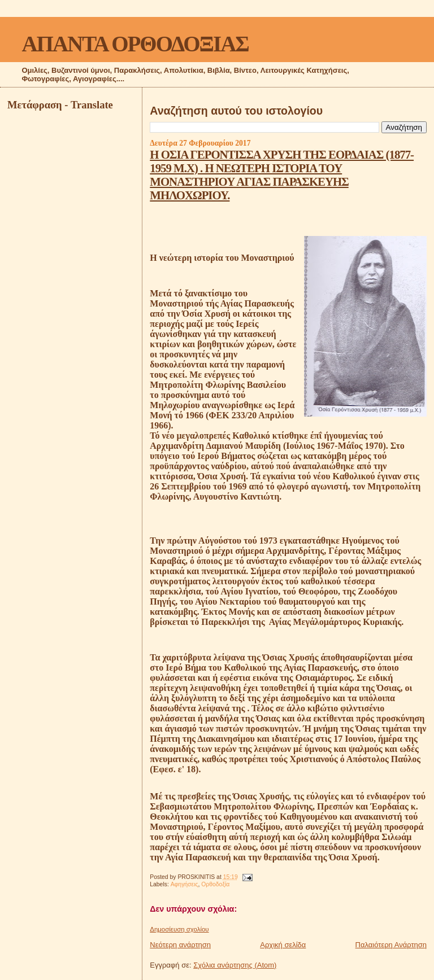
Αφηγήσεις (185, 884)
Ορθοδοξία (215, 884)
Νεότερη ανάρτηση (180, 945)
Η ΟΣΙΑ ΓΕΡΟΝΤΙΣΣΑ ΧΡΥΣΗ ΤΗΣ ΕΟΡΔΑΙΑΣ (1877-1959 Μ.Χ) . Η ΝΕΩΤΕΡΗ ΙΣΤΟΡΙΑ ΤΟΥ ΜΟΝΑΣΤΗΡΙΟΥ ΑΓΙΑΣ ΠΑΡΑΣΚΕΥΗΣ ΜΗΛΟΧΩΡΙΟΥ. (282, 175)
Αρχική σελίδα (283, 945)
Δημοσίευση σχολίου (179, 929)
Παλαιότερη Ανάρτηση (391, 945)
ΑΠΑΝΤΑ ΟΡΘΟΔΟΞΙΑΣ (135, 44)
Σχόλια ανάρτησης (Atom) (235, 965)
